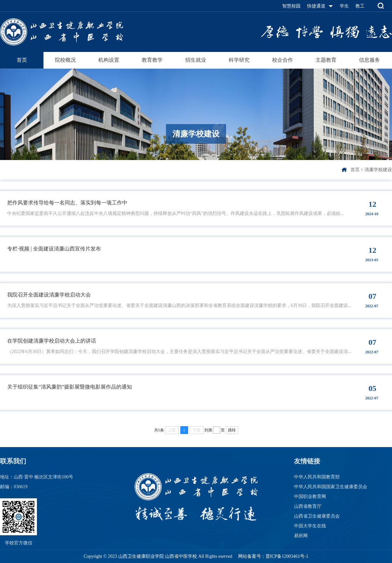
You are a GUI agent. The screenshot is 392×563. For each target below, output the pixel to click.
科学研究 (239, 60)
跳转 (232, 430)
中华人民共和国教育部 (317, 477)
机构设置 (109, 60)
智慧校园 (291, 6)
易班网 (301, 536)
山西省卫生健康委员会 (317, 516)
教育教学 (152, 60)
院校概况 (65, 60)
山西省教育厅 (308, 506)
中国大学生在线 (310, 526)
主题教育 (326, 60)
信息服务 (369, 60)
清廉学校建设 (378, 170)
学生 (344, 6)
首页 (22, 60)
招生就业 (196, 60)
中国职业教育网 (310, 497)
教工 (360, 6)
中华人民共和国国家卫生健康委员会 (331, 487)
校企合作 (283, 60)
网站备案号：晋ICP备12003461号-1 (273, 556)
